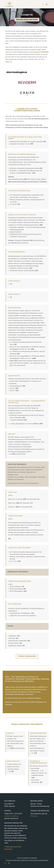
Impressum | (35, 861)
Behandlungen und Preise (27, 20)
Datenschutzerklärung (13, 861)
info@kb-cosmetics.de (11, 816)
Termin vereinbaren (27, 656)
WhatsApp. (34, 816)
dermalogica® (35, 52)
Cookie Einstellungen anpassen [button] (39, 861)
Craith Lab (12, 54)
